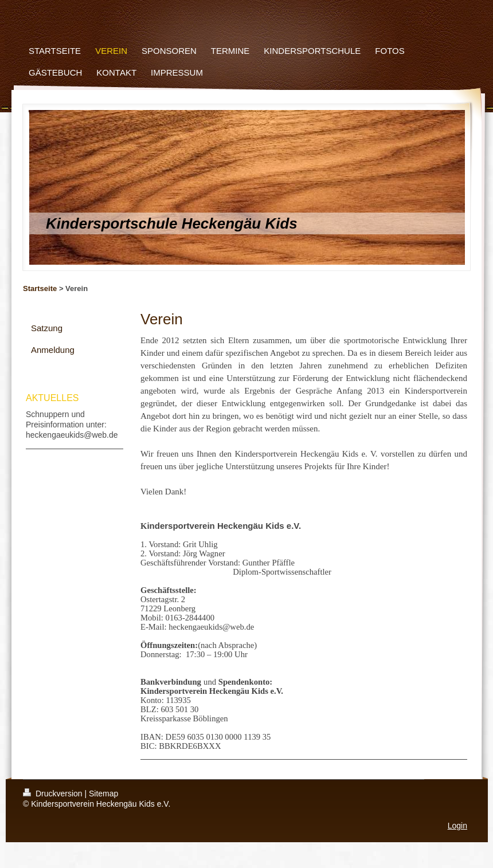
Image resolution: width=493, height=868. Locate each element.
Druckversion (54, 794)
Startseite (40, 288)
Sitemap (103, 794)
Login (457, 826)
